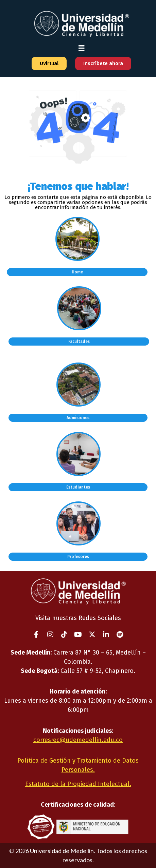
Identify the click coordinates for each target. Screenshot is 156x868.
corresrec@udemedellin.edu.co (78, 740)
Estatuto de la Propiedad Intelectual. (78, 784)
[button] (81, 48)
